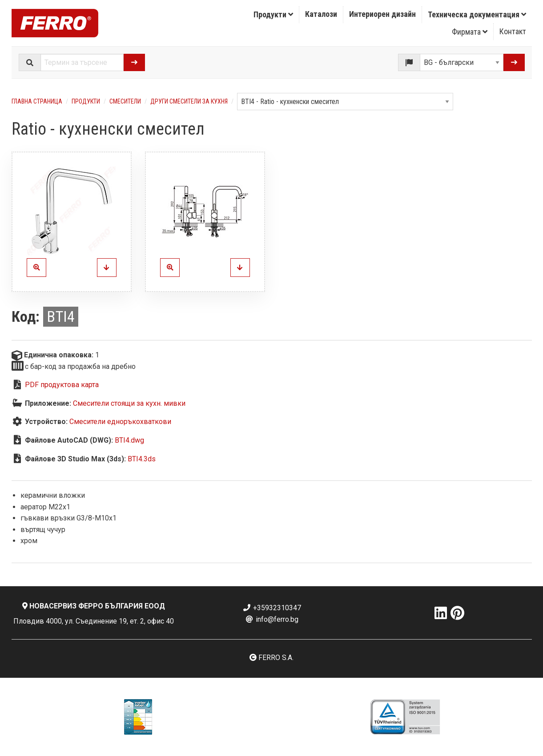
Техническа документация (477, 14)
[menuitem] (274, 15)
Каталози (321, 14)
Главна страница (37, 101)
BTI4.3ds (142, 459)
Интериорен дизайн (382, 14)
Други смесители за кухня (189, 101)
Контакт (513, 31)
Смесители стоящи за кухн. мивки (129, 403)
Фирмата (470, 32)
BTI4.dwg (129, 440)
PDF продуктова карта (62, 385)
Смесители (125, 101)
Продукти (273, 14)
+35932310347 (272, 608)
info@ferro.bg (272, 619)
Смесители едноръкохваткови (120, 422)
